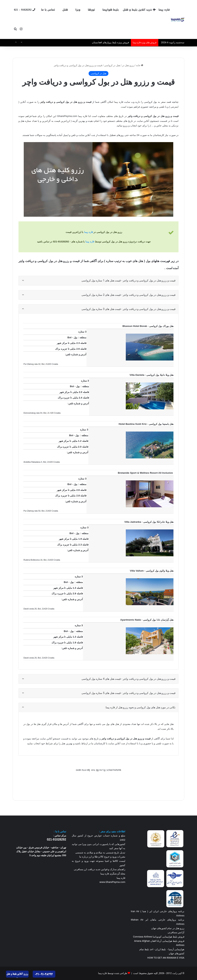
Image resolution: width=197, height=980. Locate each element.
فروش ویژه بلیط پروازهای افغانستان (110, 42)
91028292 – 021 (25, 10)
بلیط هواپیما (111, 10)
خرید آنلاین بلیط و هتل (139, 10)
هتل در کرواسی (112, 65)
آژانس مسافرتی (176, 932)
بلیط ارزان (160, 949)
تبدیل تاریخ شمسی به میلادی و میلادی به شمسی (100, 853)
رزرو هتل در (128, 65)
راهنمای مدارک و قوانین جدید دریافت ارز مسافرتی (100, 869)
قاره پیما (164, 10)
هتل (65, 10)
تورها (91, 10)
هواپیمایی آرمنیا (176, 949)
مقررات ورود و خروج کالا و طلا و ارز (107, 857)
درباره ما (84, 857)
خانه (140, 65)
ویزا (78, 10)
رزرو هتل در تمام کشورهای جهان (168, 928)
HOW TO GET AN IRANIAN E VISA (166, 958)
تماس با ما (48, 10)
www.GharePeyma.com (112, 882)
